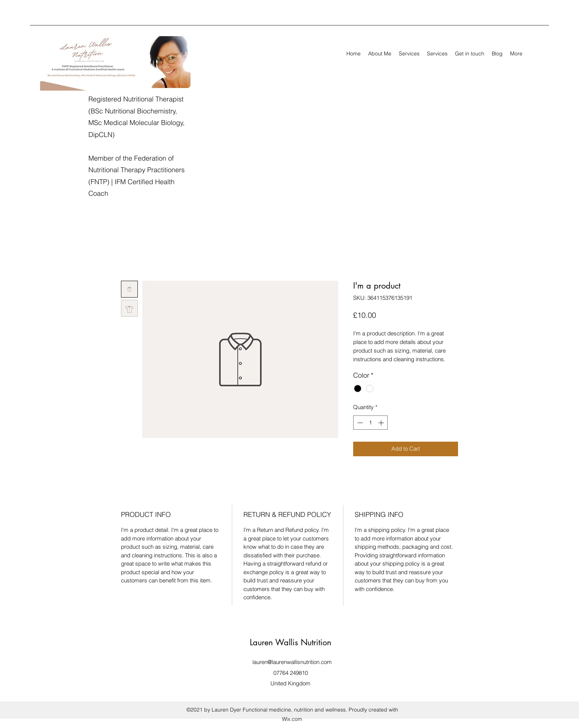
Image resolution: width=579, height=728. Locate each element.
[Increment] (382, 423)
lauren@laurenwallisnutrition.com (292, 662)
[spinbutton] (371, 423)
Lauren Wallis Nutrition (291, 642)
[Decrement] (359, 423)
